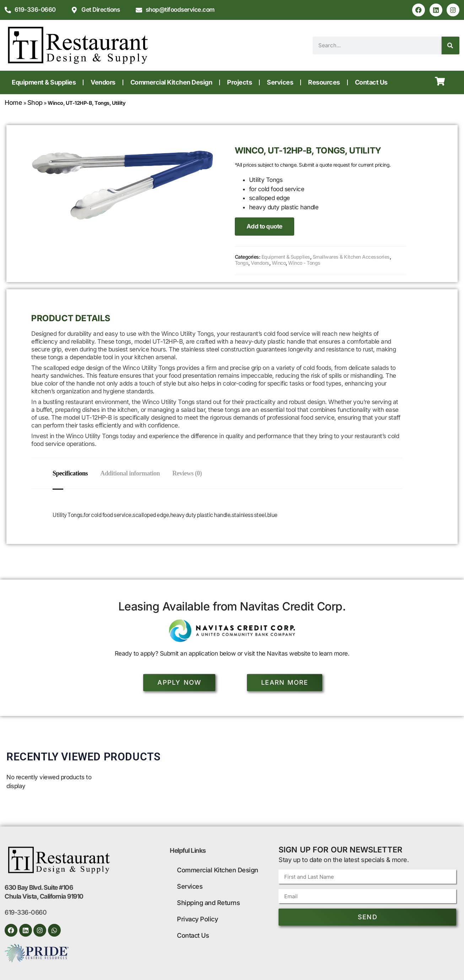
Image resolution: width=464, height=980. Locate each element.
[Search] (450, 45)
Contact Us (371, 82)
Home (13, 103)
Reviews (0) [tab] (191, 473)
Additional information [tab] (132, 473)
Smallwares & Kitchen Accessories (351, 257)
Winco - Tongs (304, 263)
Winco (279, 263)
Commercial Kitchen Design (171, 82)
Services (280, 82)
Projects (239, 82)
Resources (324, 82)
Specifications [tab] (70, 473)
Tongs (242, 263)
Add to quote (265, 226)
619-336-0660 (26, 912)
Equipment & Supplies (44, 82)
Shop (35, 103)
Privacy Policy (197, 919)
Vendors (103, 82)
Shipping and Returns (208, 903)
